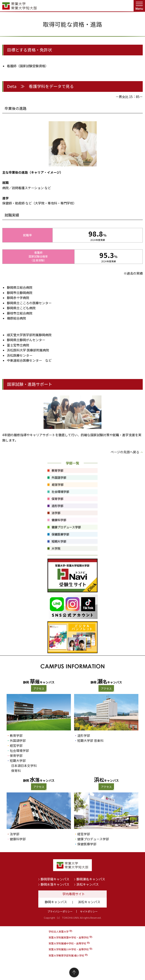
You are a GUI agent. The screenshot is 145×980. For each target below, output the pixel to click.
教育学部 (16, 735)
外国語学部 (18, 740)
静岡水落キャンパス (55, 884)
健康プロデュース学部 (93, 839)
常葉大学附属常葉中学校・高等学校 (69, 937)
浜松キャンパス (88, 884)
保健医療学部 (87, 844)
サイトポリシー (89, 911)
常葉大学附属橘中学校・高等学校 (67, 943)
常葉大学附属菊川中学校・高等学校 (69, 949)
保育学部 (16, 756)
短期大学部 (18, 761)
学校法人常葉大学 (59, 931)
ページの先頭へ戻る (125, 452)
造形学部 (84, 735)
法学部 (15, 834)
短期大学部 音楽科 (90, 740)
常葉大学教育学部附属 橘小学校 (66, 955)
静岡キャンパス (56, 902)
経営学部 (16, 745)
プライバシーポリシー (60, 911)
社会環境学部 (19, 750)
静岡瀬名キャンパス (91, 879)
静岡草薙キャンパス (55, 879)
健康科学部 (18, 839)
